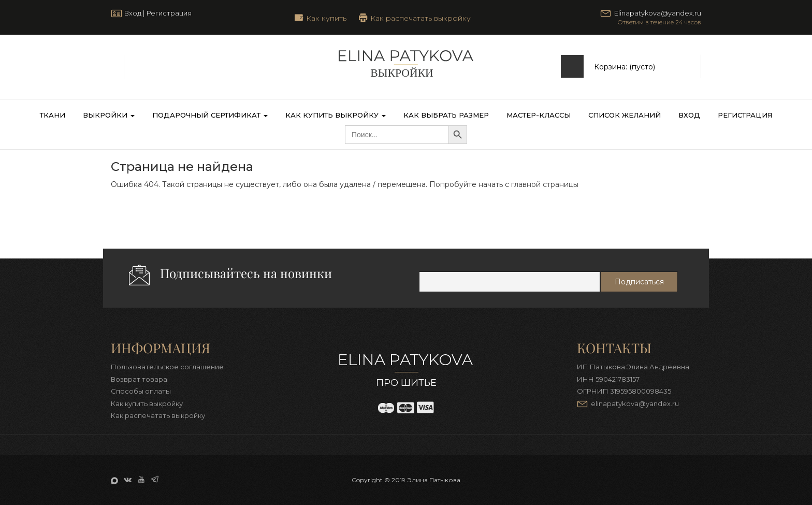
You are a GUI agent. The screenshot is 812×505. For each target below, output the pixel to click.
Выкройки (109, 115)
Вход (133, 13)
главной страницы (545, 184)
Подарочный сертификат (210, 115)
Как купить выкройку (336, 115)
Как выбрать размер (446, 115)
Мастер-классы (539, 115)
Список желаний (625, 115)
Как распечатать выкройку (421, 18)
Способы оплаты (141, 391)
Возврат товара (139, 379)
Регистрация (169, 13)
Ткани (53, 115)
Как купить (326, 18)
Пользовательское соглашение (167, 367)
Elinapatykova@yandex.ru (658, 13)
